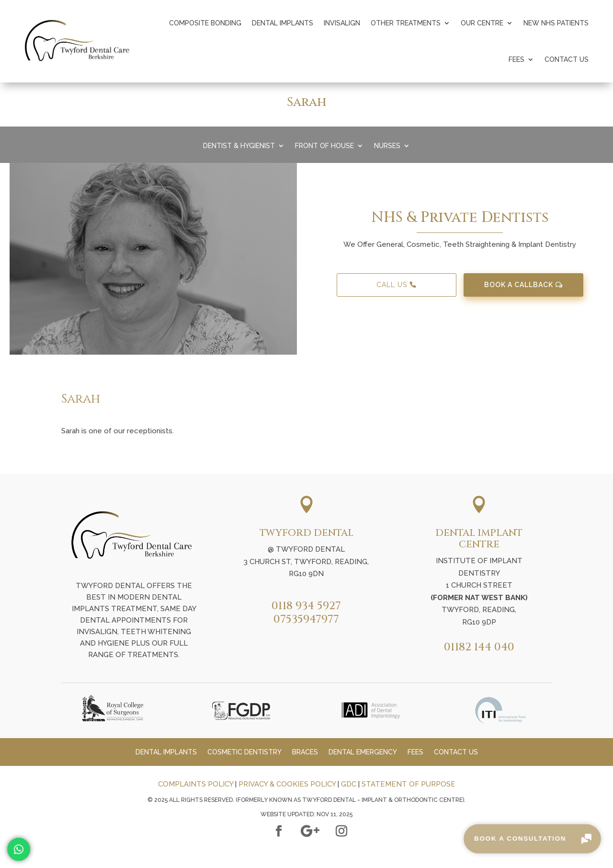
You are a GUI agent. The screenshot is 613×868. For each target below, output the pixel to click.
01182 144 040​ (479, 647)
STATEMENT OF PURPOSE (409, 784)
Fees (517, 59)
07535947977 (306, 619)
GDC (349, 784)
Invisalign (342, 23)
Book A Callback (519, 285)
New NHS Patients (556, 23)
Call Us (392, 285)
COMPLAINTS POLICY (196, 784)
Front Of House (324, 146)
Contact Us (567, 59)
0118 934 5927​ (306, 606)
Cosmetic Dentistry (244, 752)
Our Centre (482, 23)
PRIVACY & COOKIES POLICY (287, 784)
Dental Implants (283, 23)
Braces (305, 752)
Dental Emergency (363, 752)
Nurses (387, 146)
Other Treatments (406, 23)
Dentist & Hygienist (239, 146)
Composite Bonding (205, 23)
